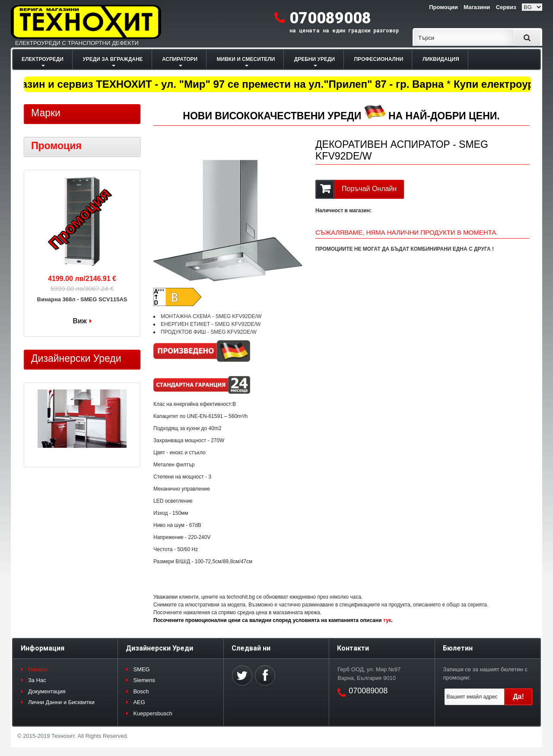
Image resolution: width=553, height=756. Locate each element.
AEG (139, 702)
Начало (38, 669)
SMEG (141, 669)
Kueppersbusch (153, 713)
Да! (518, 697)
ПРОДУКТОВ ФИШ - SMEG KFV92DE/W (209, 332)
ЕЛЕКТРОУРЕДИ (43, 59)
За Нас (37, 680)
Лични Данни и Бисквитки (61, 702)
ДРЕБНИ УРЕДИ (315, 59)
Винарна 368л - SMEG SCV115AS (82, 299)
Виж (80, 321)
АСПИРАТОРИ (180, 59)
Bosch (141, 691)
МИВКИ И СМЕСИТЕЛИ (246, 59)
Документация (47, 691)
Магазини (477, 7)
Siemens (144, 680)
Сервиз (506, 7)
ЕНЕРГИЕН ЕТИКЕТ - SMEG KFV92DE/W (211, 324)
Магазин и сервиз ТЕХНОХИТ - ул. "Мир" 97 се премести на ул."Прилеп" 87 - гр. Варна (226, 84)
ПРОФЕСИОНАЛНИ (378, 59)
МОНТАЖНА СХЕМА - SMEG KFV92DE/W (211, 316)
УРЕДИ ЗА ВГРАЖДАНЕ (113, 59)
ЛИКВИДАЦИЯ (441, 59)
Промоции (443, 7)
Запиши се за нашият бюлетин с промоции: (485, 674)
